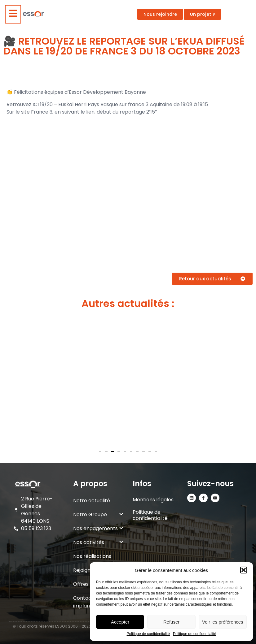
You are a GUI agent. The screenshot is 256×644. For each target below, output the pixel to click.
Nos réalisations (92, 556)
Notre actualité (92, 501)
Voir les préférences (223, 622)
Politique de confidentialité (148, 634)
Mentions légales (153, 500)
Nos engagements (98, 528)
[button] (244, 570)
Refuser (172, 622)
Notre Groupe (98, 514)
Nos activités (98, 542)
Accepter (120, 622)
